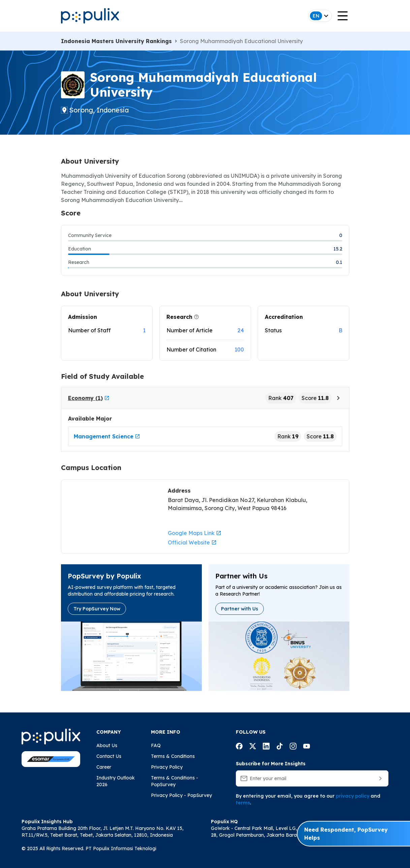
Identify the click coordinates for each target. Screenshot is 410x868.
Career (104, 767)
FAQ (156, 745)
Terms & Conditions (173, 756)
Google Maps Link (195, 533)
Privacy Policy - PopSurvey (181, 795)
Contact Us (109, 756)
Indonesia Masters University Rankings (116, 41)
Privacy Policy (167, 767)
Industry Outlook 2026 (116, 781)
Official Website (192, 542)
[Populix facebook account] (239, 747)
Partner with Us (240, 609)
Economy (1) (89, 398)
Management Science (107, 436)
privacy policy (353, 796)
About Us (107, 745)
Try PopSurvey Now (97, 609)
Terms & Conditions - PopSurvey (175, 781)
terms (243, 803)
